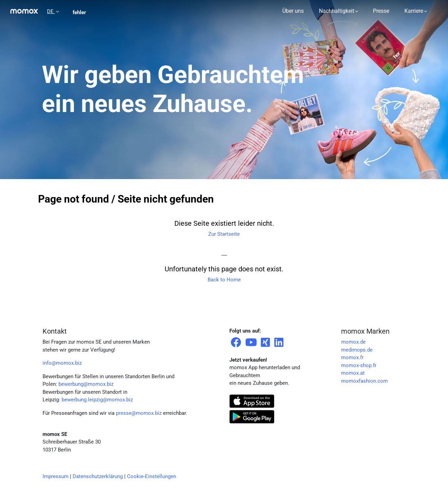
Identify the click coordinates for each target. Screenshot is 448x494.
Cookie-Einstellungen (152, 476)
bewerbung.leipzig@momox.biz (97, 400)
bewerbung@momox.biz (86, 384)
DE (51, 11)
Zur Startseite (224, 234)
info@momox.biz (62, 363)
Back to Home (224, 280)
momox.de (353, 342)
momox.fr (352, 357)
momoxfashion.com (364, 381)
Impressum (56, 476)
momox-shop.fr (359, 365)
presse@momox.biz (139, 413)
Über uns (293, 11)
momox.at (353, 373)
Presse (381, 11)
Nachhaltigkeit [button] (337, 11)
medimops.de (357, 350)
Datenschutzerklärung (98, 476)
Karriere (414, 11)
